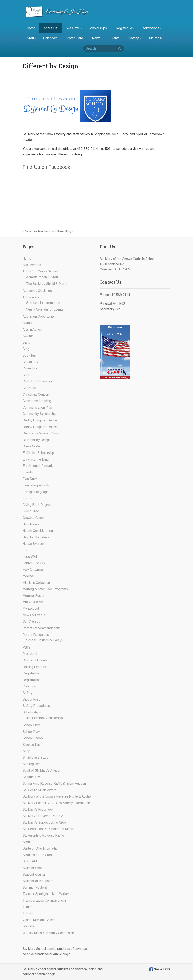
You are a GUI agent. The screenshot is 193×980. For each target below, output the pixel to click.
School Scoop (33, 738)
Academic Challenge (37, 291)
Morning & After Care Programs (45, 589)
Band (26, 342)
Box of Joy (30, 362)
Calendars (51, 38)
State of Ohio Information (41, 848)
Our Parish (155, 38)
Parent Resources (36, 635)
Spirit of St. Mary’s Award (41, 770)
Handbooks (31, 524)
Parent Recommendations (42, 628)
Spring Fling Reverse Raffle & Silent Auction (54, 783)
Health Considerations (38, 531)
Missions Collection (36, 583)
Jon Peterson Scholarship (44, 718)
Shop (26, 751)
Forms (27, 498)
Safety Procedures (36, 706)
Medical (28, 576)
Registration (126, 28)
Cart (26, 375)
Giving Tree (31, 511)
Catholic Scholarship (37, 381)
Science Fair (32, 745)
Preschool (30, 654)
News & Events (34, 615)
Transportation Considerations (44, 900)
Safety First (31, 699)
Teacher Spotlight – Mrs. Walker (46, 894)
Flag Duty (30, 479)
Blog (26, 349)
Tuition (27, 907)
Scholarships (99, 28)
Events (116, 38)
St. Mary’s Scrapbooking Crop (44, 822)
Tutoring (29, 913)
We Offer (74, 28)
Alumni (27, 323)
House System (33, 544)
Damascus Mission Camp (41, 433)
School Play (31, 732)
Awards (28, 336)
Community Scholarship (39, 414)
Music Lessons (33, 602)
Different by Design (37, 440)
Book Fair (30, 355)
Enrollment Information (39, 466)
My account (31, 609)
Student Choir (33, 868)
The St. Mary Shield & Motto (47, 284)
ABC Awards (32, 265)
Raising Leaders (34, 667)
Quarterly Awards (35, 660)
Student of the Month (38, 881)
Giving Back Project (37, 505)
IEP (25, 550)
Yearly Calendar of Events (45, 309)
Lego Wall (30, 557)
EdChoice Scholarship (38, 453)
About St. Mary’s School (40, 271)
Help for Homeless (36, 537)
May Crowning (33, 570)
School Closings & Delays (44, 640)
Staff (31, 38)
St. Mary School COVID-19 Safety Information (56, 803)
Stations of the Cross (38, 855)
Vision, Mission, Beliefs (39, 920)
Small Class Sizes (35, 758)
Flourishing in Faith (36, 485)
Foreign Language (36, 492)
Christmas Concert (36, 394)
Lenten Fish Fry (34, 563)
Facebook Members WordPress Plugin (49, 231)
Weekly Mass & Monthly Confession (48, 933)
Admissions (152, 28)
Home (31, 28)
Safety (135, 38)
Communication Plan (37, 407)
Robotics (29, 686)
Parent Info (76, 38)
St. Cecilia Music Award (40, 790)
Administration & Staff (42, 277)
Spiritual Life (32, 777)
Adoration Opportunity (39, 317)
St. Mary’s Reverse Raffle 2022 (45, 816)
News (97, 38)
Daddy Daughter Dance (40, 420)
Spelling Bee (32, 764)
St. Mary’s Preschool (38, 810)
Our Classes (31, 622)
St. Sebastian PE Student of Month (48, 829)
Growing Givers (34, 518)
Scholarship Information (43, 303)
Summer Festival (35, 887)
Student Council (34, 874)
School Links (32, 725)
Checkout (29, 388)
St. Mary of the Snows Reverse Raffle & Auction (57, 796)
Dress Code (31, 446)
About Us (51, 28)
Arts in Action (32, 330)
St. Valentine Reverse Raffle (43, 835)
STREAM (30, 861)
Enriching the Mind (36, 459)
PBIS (26, 647)
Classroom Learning (37, 401)
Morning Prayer (33, 596)
